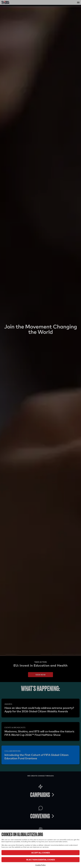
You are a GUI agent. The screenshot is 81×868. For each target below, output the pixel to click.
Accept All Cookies (41, 853)
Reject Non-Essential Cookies (41, 860)
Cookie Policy (40, 865)
